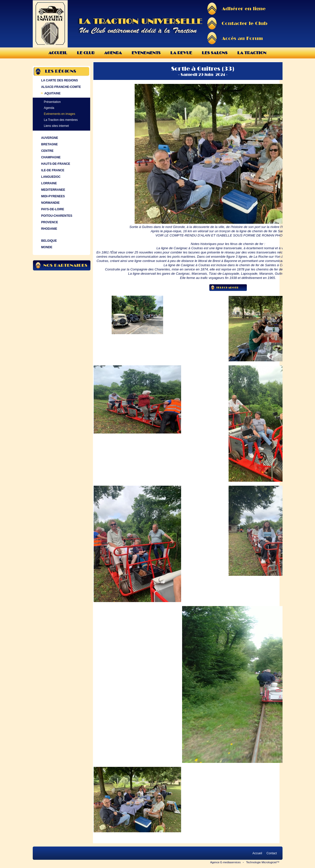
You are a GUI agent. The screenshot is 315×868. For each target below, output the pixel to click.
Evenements (146, 53)
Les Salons (215, 53)
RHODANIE (49, 229)
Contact (272, 853)
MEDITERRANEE (53, 190)
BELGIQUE (49, 241)
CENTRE (47, 151)
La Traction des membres (61, 120)
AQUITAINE (50, 93)
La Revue (181, 53)
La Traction (252, 53)
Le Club (86, 53)
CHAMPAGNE (50, 157)
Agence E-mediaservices (226, 862)
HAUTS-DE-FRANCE (55, 164)
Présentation (52, 102)
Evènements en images (60, 114)
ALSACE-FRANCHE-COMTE (61, 87)
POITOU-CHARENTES (56, 216)
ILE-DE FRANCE (52, 170)
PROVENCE (49, 222)
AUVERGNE (49, 138)
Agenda (113, 53)
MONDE (46, 247)
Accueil (58, 53)
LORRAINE (49, 183)
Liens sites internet (56, 126)
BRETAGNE (49, 144)
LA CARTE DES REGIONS (59, 80)
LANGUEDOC (50, 177)
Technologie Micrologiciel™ (263, 862)
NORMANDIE (50, 203)
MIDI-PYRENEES (53, 196)
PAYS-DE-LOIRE (52, 209)
